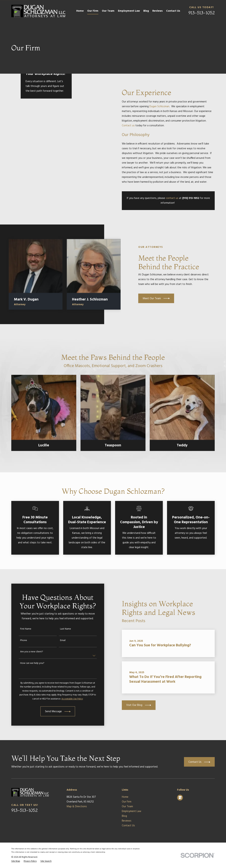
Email (59, 641)
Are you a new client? (28, 652)
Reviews (127, 821)
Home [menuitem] (80, 11)
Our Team (127, 807)
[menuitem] (16, 861)
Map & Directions (77, 807)
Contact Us (128, 826)
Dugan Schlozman (159, 107)
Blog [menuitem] (146, 11)
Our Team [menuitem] (108, 11)
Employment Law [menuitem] (129, 11)
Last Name (62, 629)
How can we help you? (28, 663)
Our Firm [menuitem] (93, 11)
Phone (20, 641)
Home (125, 797)
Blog (124, 816)
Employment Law (132, 811)
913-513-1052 (202, 13)
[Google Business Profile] (180, 798)
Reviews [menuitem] (157, 11)
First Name (22, 629)
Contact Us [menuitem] (173, 11)
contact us (172, 198)
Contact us (128, 126)
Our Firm (127, 802)
